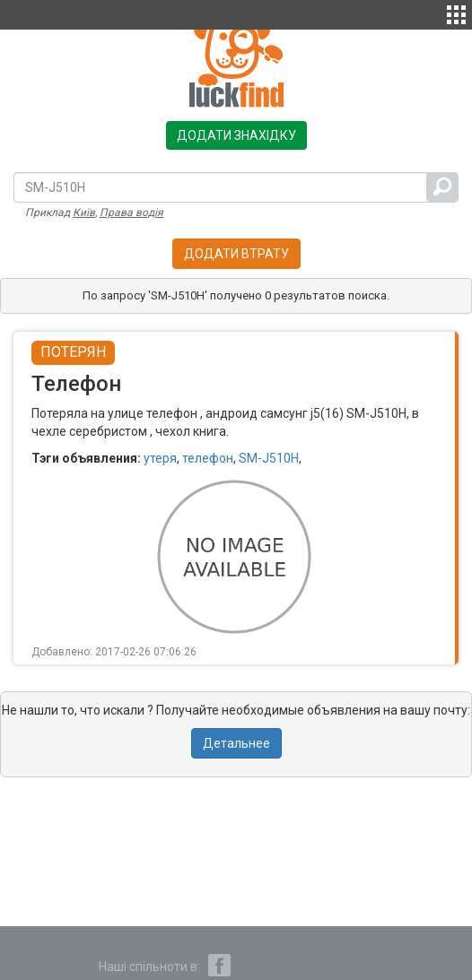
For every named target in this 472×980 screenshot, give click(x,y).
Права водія (131, 212)
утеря (160, 458)
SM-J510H (269, 458)
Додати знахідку (236, 135)
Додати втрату (236, 254)
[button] (456, 13)
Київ (84, 212)
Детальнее (236, 743)
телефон (208, 458)
